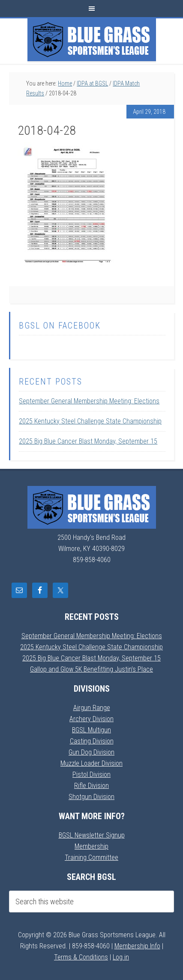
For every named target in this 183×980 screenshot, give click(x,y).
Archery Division (91, 719)
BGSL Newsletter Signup (92, 835)
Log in (121, 957)
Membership (91, 846)
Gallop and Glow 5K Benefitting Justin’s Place (91, 669)
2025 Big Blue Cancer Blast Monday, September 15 (88, 441)
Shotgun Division (91, 797)
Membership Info (137, 946)
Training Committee (91, 857)
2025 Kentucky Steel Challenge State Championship (90, 421)
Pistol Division (91, 774)
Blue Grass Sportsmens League (92, 40)
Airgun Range (92, 708)
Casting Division (92, 741)
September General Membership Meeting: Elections (89, 401)
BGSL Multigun (91, 730)
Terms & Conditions (81, 957)
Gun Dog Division (91, 752)
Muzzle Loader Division (91, 763)
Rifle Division (91, 786)
